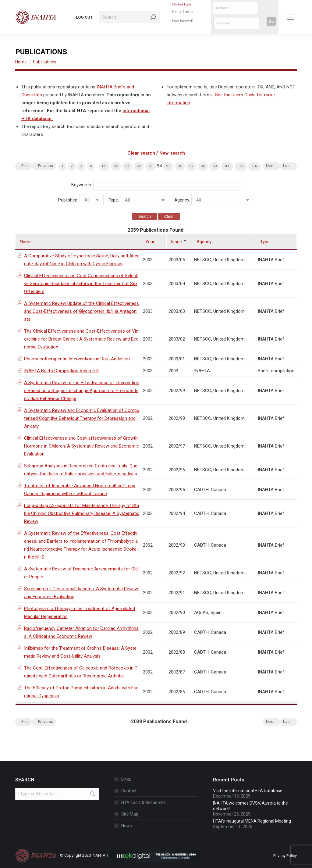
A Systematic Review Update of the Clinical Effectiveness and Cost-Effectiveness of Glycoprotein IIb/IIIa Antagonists (82, 311)
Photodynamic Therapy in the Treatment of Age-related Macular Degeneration (80, 613)
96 (180, 166)
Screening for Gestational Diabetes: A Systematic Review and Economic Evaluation (81, 593)
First (25, 166)
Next (270, 166)
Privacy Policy (285, 856)
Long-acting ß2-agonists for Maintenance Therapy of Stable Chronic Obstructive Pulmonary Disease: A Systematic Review (82, 513)
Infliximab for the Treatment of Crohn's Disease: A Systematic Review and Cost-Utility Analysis (80, 652)
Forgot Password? (183, 21)
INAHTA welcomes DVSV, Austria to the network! (250, 806)
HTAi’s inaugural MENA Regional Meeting (253, 821)
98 (203, 166)
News (127, 826)
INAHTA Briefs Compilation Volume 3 (61, 371)
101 (241, 166)
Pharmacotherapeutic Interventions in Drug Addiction (77, 359)
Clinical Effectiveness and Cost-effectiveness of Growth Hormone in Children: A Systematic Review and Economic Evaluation (82, 446)
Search (145, 216)
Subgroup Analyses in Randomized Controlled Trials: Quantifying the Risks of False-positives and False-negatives (81, 470)
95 (168, 166)
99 (214, 166)
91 (127, 166)
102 (255, 166)
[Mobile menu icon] (291, 17)
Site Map (130, 814)
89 (104, 166)
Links (126, 779)
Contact (129, 791)
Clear (169, 216)
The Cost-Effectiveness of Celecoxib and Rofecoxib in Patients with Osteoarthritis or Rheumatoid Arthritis (81, 672)
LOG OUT (84, 17)
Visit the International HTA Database (248, 791)
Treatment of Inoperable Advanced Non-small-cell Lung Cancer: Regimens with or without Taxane (80, 490)
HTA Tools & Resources (144, 802)
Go (271, 21)
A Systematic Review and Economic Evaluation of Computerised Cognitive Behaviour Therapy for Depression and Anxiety (82, 418)
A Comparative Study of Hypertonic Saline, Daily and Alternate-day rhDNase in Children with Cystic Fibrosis (81, 260)
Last (287, 166)
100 (227, 166)
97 (191, 166)
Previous (46, 166)
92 (139, 166)
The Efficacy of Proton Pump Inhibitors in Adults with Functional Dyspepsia (81, 692)
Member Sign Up (183, 11)
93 (151, 166)
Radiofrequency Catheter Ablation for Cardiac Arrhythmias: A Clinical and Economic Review (81, 632)
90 (116, 166)
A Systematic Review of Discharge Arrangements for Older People (81, 573)
